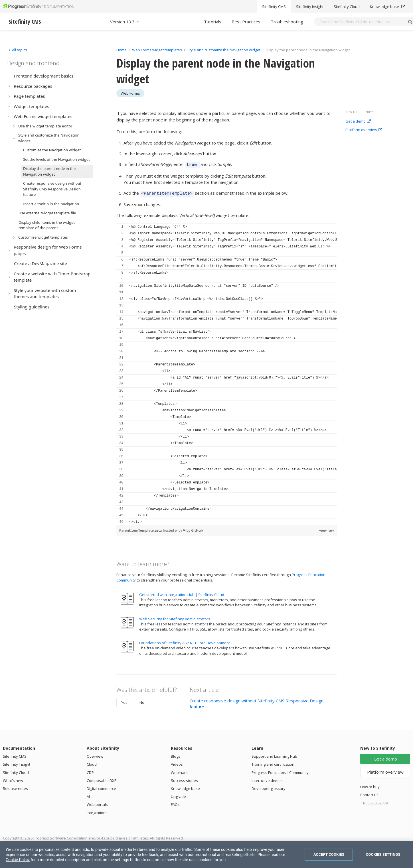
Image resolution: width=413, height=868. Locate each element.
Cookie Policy (18, 860)
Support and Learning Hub (274, 755)
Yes (124, 701)
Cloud (92, 763)
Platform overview (364, 130)
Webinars (179, 771)
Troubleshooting (287, 22)
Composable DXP (102, 779)
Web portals (97, 803)
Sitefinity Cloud (16, 771)
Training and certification (273, 763)
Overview (95, 755)
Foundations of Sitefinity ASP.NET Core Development (185, 641)
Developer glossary (269, 787)
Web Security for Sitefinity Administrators (175, 617)
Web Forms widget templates (157, 50)
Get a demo (358, 121)
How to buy (370, 785)
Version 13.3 (125, 22)
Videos (177, 763)
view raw (327, 529)
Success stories (184, 779)
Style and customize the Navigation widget (224, 50)
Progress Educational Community (280, 771)
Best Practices (246, 22)
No (142, 701)
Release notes (15, 787)
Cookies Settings (383, 854)
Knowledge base (185, 787)
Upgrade (178, 795)
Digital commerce (101, 787)
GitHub (197, 529)
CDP (90, 771)
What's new (13, 779)
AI (88, 795)
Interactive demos (267, 779)
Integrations (97, 811)
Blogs (176, 755)
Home (122, 50)
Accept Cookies (329, 854)
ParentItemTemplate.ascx (141, 529)
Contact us (369, 793)
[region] (227, 373)
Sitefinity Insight (17, 763)
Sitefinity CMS (15, 755)
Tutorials (213, 22)
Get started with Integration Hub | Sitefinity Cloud (182, 593)
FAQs (175, 803)
